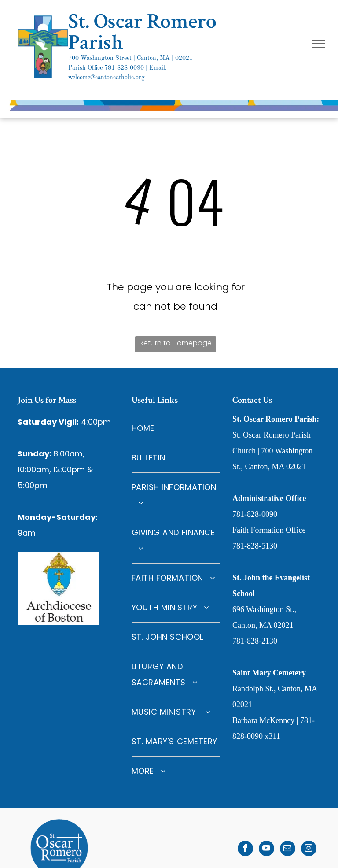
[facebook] (245, 849)
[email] (288, 849)
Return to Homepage (176, 343)
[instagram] (309, 849)
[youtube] (266, 849)
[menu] (319, 44)
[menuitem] (176, 428)
